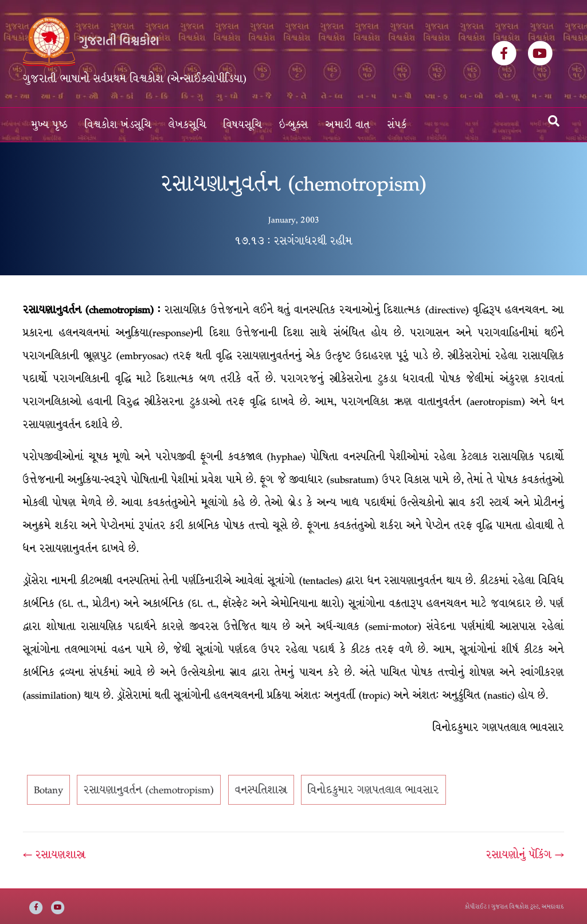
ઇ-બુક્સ (294, 125)
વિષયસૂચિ (243, 125)
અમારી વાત (348, 125)
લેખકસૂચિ (187, 125)
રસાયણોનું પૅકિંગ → (525, 855)
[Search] (554, 121)
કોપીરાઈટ (476, 907)
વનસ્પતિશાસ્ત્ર (261, 790)
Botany (48, 790)
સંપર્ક (397, 125)
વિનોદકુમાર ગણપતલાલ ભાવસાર (373, 790)
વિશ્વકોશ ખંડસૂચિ (118, 125)
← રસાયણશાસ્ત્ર (54, 855)
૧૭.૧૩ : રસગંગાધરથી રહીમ (293, 241)
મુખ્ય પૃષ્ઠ (50, 125)
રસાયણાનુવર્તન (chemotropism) (149, 790)
